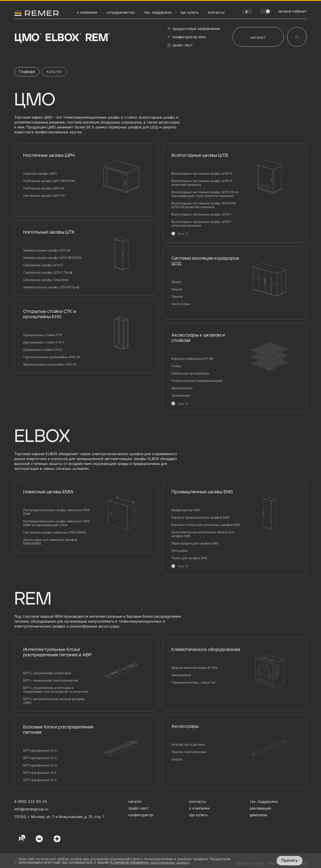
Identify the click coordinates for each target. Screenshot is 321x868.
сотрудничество (121, 12)
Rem (97, 38)
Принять (290, 860)
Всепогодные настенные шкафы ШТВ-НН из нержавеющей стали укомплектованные (205, 194)
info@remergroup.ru (31, 809)
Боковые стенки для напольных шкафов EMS (206, 525)
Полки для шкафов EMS (189, 558)
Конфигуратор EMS (186, 510)
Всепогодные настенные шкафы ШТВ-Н (202, 173)
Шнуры (177, 759)
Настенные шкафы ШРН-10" (45, 196)
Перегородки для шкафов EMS (195, 543)
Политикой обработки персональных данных (149, 862)
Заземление (181, 395)
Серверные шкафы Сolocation (46, 280)
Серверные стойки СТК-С (43, 350)
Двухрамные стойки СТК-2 (44, 342)
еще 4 (183, 403)
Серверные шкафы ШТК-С (43, 265)
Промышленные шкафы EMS (202, 492)
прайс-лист (180, 45)
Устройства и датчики (188, 744)
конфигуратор (141, 815)
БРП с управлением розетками (47, 673)
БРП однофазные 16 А (40, 758)
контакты (216, 12)
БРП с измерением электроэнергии (50, 680)
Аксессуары (181, 304)
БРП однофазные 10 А (40, 750)
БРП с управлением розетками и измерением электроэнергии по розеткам (56, 690)
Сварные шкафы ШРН (40, 173)
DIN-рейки (179, 551)
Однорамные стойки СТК (43, 335)
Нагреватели (181, 675)
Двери (176, 282)
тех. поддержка (158, 12)
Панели (177, 296)
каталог (258, 37)
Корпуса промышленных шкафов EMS (200, 517)
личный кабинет (292, 11)
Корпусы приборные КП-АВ (192, 359)
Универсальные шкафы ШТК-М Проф (51, 287)
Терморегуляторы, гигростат (193, 682)
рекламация (260, 808)
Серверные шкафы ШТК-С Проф (48, 272)
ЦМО (27, 38)
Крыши (177, 289)
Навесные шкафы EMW (48, 492)
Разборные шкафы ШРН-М (43, 188)
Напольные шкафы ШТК (49, 232)
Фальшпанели (182, 388)
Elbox (63, 38)
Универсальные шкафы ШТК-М (47, 250)
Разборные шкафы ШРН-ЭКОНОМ (49, 181)
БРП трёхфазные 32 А (40, 780)
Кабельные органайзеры (190, 373)
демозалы (258, 815)
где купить (189, 12)
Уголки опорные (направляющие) (197, 381)
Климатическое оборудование (206, 650)
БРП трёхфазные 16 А (40, 773)
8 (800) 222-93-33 (31, 801)
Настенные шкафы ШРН (49, 155)
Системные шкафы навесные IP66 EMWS (55, 532)
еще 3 (183, 233)
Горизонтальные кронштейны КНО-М (51, 357)
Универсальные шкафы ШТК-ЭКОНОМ (52, 258)
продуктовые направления (194, 29)
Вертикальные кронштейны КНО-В (50, 364)
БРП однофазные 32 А (40, 765)
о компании (87, 12)
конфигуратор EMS (187, 37)
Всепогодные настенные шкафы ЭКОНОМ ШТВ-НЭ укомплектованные (203, 205)
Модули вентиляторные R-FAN (194, 668)
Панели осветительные (189, 752)
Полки (176, 366)
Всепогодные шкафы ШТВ (200, 155)
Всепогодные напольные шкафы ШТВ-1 (202, 214)
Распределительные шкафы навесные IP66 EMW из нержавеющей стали (56, 523)
